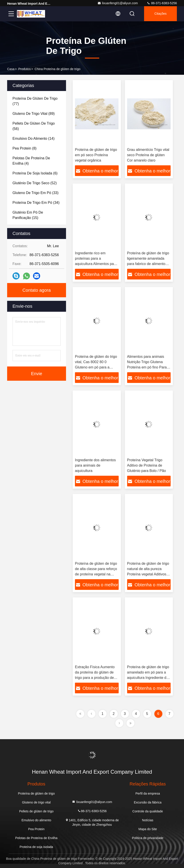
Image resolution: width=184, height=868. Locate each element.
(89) (34, 114)
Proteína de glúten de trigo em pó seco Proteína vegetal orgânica (96, 155)
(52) (35, 183)
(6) (35, 173)
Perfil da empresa (148, 793)
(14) (34, 139)
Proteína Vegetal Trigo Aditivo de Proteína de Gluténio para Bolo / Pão (147, 465)
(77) (35, 101)
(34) (36, 203)
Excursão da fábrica (148, 802)
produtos (25, 69)
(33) (35, 193)
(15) (28, 215)
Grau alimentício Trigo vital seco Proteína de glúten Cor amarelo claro (148, 155)
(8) (25, 148)
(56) (34, 126)
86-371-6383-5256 (162, 3)
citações (160, 14)
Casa (11, 69)
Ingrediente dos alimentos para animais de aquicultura (95, 465)
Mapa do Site (148, 829)
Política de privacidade (148, 838)
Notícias (148, 820)
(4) (31, 161)
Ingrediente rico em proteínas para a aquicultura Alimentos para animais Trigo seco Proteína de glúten (96, 264)
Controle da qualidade (148, 811)
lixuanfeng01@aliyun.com (118, 3)
